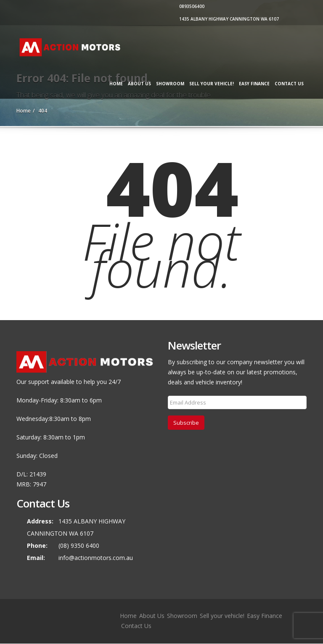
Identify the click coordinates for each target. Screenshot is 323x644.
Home (116, 84)
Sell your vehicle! (212, 84)
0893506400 (191, 6)
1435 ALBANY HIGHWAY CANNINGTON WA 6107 (228, 19)
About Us (139, 84)
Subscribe (186, 423)
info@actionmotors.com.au (96, 558)
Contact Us (289, 84)
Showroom (170, 84)
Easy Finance (254, 84)
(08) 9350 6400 (79, 545)
